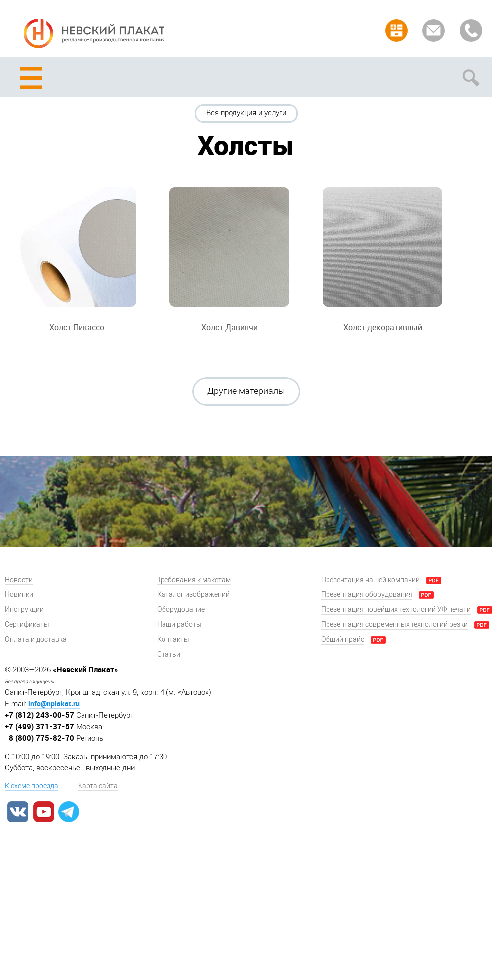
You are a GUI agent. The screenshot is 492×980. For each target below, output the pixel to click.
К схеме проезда (32, 786)
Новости (19, 580)
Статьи (169, 654)
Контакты (173, 639)
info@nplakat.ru (54, 704)
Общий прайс (343, 639)
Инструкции (24, 610)
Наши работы (179, 625)
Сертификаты (27, 625)
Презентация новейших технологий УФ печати (396, 610)
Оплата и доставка (36, 639)
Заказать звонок (471, 31)
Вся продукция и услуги (246, 113)
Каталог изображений (193, 595)
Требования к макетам (194, 580)
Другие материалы (246, 391)
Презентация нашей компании (370, 580)
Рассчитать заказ (396, 31)
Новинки (19, 595)
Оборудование (181, 610)
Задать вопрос (434, 31)
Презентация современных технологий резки (394, 625)
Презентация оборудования (367, 595)
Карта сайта (98, 786)
